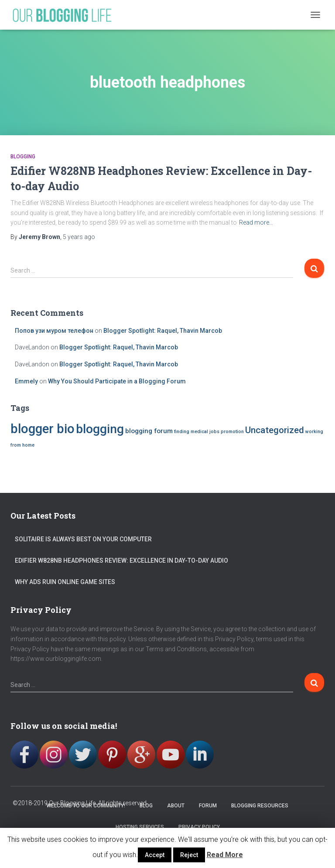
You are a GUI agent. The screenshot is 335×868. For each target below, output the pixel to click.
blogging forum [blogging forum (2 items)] (149, 431)
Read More (225, 855)
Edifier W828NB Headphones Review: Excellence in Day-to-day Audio (121, 560)
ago (79, 237)
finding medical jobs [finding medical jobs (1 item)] (197, 432)
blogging (23, 157)
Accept (155, 855)
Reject (189, 855)
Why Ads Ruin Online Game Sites (65, 582)
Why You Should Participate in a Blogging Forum (117, 381)
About (176, 806)
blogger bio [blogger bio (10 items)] (43, 429)
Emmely (26, 381)
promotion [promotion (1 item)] (232, 432)
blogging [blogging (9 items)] (100, 429)
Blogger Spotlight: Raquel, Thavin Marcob (163, 331)
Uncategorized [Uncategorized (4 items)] (275, 430)
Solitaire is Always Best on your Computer (83, 539)
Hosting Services (140, 827)
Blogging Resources (260, 806)
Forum (208, 806)
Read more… (256, 222)
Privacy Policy (199, 827)
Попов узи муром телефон (54, 331)
